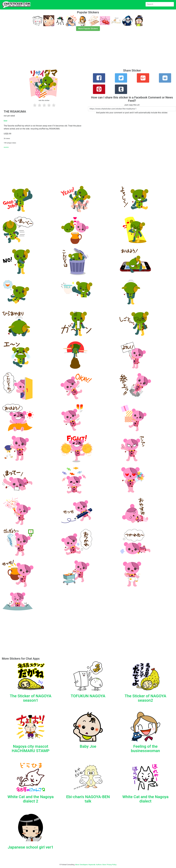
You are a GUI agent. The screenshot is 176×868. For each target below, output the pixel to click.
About (77, 865)
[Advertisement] (75, 51)
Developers (84, 865)
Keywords (92, 865)
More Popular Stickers (88, 29)
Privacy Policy (112, 865)
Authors (99, 865)
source (6, 147)
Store (104, 865)
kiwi (5, 121)
